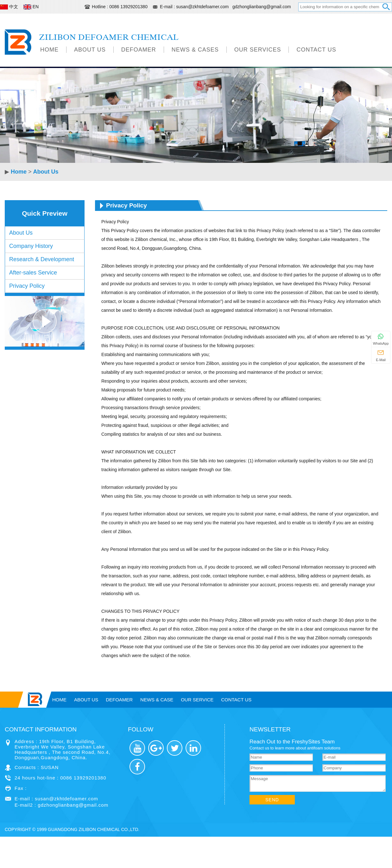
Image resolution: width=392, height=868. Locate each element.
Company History (31, 246)
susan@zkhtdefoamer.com (203, 7)
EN (32, 7)
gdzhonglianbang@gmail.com (262, 7)
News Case (157, 700)
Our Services (258, 50)
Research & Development (42, 259)
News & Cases (195, 50)
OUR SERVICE (197, 700)
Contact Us (316, 50)
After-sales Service (33, 273)
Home (49, 50)
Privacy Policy (27, 286)
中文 (10, 7)
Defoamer (139, 50)
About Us (90, 50)
